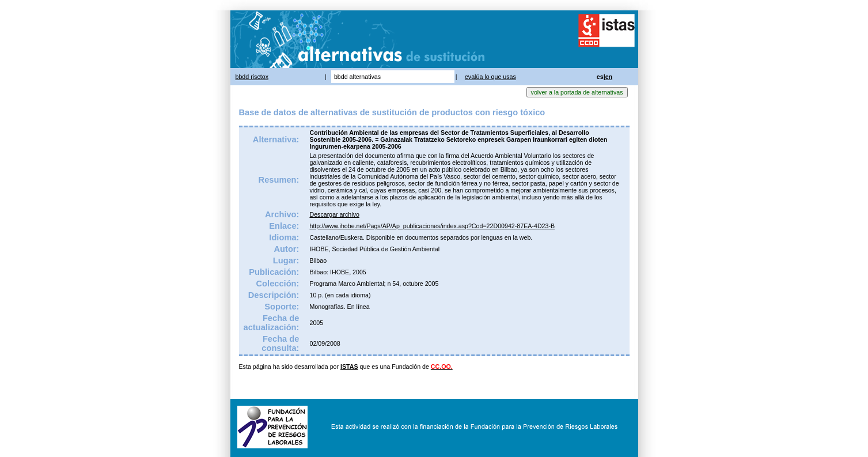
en (609, 77)
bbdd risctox (252, 77)
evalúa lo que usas (490, 77)
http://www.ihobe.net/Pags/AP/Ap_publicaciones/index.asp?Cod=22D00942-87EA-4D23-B (432, 226)
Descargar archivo (334, 214)
